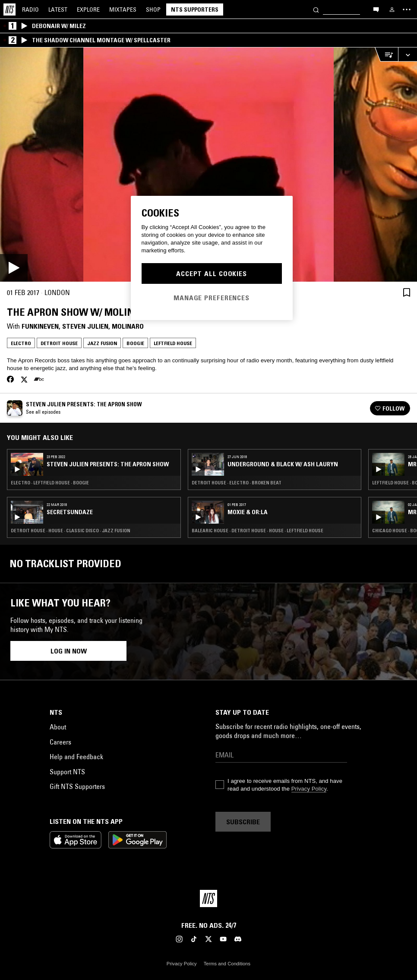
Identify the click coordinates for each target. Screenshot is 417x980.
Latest (58, 9)
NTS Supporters (195, 9)
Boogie (135, 343)
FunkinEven (40, 326)
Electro (21, 343)
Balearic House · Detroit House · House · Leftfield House (257, 531)
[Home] (9, 9)
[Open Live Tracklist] (386, 55)
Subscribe (243, 822)
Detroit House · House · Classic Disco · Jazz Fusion (71, 531)
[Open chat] (376, 9)
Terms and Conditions (227, 964)
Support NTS (67, 772)
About (58, 727)
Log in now (69, 651)
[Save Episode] (407, 292)
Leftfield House (173, 343)
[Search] (316, 9)
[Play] (208, 165)
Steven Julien (85, 326)
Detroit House (59, 343)
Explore (88, 9)
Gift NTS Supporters (77, 786)
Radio (30, 9)
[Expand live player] (408, 55)
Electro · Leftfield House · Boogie (50, 483)
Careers (60, 742)
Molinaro (128, 326)
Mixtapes (123, 9)
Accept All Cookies (212, 273)
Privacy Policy (309, 789)
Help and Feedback (76, 757)
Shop (153, 9)
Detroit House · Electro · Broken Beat (237, 483)
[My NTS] (392, 9)
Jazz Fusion (102, 343)
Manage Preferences (212, 298)
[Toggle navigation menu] (407, 9)
